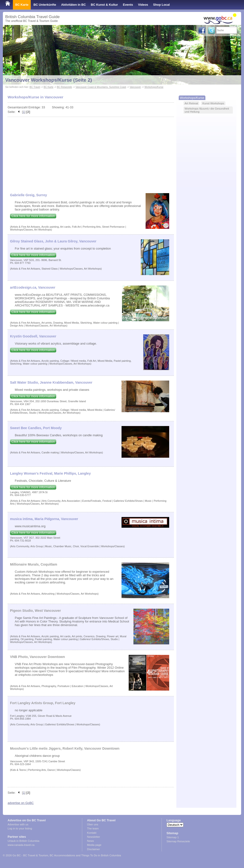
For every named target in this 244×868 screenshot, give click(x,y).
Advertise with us (18, 824)
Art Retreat (191, 103)
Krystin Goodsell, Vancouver (33, 336)
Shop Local (162, 5)
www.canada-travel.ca (21, 845)
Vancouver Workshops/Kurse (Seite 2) (49, 80)
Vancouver (135, 87)
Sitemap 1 (173, 837)
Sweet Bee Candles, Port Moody (36, 428)
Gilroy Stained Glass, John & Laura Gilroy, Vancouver (53, 241)
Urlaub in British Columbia (23, 841)
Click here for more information (33, 216)
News (90, 841)
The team (93, 828)
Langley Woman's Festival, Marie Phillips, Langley (50, 473)
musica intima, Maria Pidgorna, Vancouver (44, 519)
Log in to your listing (20, 828)
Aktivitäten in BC (73, 5)
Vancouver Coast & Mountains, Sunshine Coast (101, 87)
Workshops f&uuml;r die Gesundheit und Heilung (207, 110)
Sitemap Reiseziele (178, 841)
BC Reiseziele (64, 87)
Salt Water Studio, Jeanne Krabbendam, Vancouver (51, 382)
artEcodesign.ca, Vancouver (33, 287)
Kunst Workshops (213, 103)
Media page (94, 845)
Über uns (93, 824)
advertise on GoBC (21, 803)
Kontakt (92, 833)
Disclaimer (93, 849)
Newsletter (93, 837)
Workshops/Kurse (154, 87)
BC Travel (35, 87)
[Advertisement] (91, 153)
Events (128, 5)
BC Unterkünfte (45, 5)
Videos (143, 5)
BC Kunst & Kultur (104, 5)
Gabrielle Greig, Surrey (28, 195)
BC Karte (22, 5)
